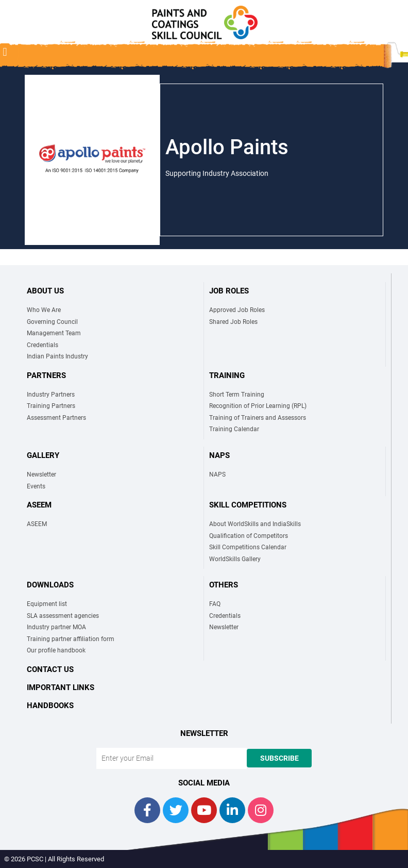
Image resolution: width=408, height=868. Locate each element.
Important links (61, 687)
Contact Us (50, 669)
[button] (5, 52)
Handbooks (50, 706)
